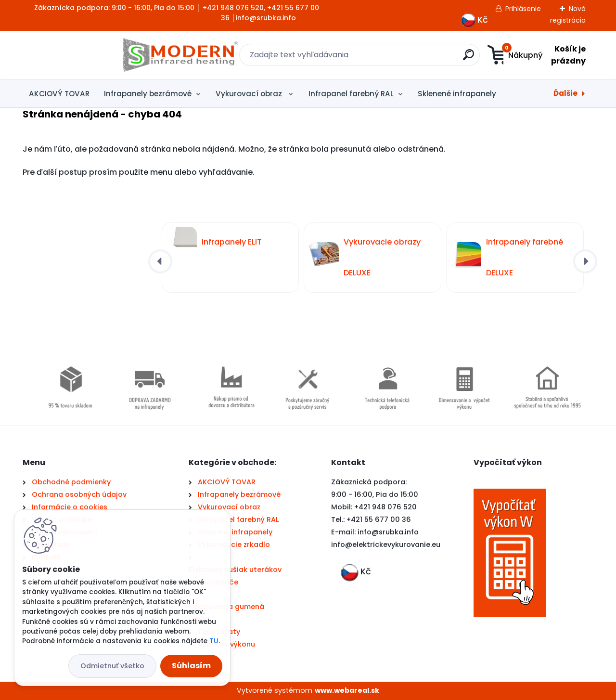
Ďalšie (565, 93)
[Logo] (82, 55)
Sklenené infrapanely (457, 94)
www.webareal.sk (347, 690)
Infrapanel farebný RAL (351, 94)
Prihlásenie (523, 9)
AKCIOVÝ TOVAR (59, 94)
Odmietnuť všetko (112, 666)
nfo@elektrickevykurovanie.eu (387, 544)
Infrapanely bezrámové (148, 94)
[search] (402, 58)
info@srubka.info (388, 532)
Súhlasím (191, 666)
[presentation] (160, 261)
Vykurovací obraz (250, 94)
